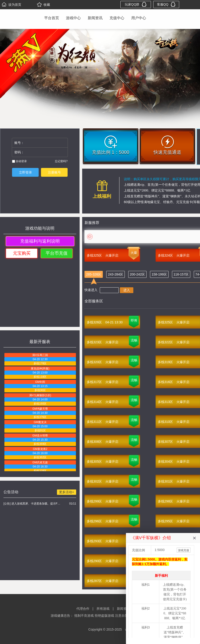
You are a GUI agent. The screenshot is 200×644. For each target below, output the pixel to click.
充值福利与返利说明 (40, 241)
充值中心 (117, 18)
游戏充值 (184, 550)
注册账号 (54, 172)
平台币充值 (57, 253)
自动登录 (19, 161)
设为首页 (12, 5)
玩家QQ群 (136, 4)
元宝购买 (22, 253)
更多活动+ (66, 492)
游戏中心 (73, 18)
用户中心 (139, 18)
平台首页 (52, 18)
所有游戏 (103, 609)
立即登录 (25, 172)
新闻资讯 (95, 18)
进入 (127, 290)
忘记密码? (61, 161)
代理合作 (83, 609)
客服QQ (166, 4)
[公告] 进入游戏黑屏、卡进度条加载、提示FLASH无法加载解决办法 (33, 504)
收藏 (44, 5)
